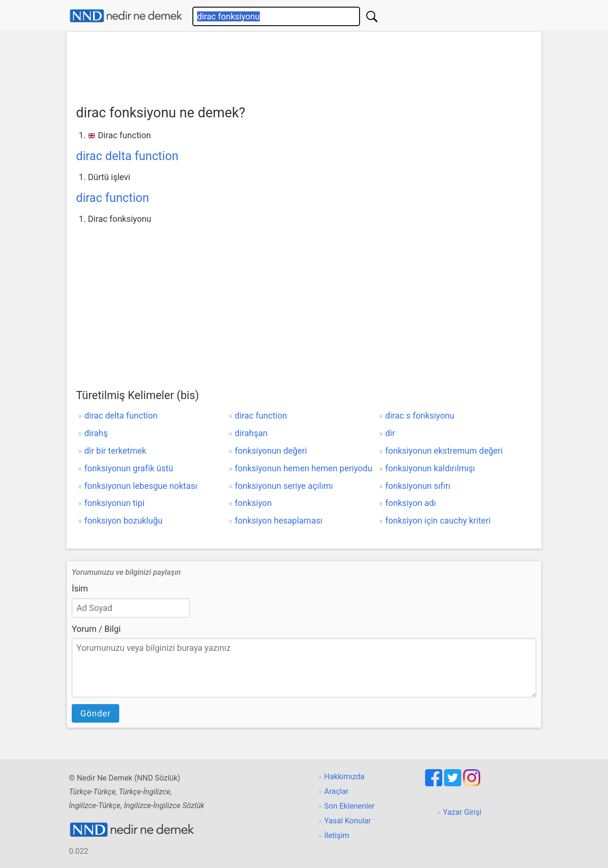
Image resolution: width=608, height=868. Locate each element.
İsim (80, 588)
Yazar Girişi (462, 812)
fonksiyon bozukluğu (123, 520)
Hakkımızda (345, 777)
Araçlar (337, 791)
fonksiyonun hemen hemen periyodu (303, 468)
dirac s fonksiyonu (420, 415)
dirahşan (251, 433)
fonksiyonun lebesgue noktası (141, 486)
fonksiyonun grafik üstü (128, 468)
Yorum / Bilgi (96, 629)
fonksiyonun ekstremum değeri (444, 451)
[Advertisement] (304, 65)
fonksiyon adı (411, 503)
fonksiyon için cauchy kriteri (438, 520)
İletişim (337, 835)
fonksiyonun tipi (114, 503)
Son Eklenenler (350, 806)
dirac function (113, 198)
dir (390, 433)
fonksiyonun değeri (271, 451)
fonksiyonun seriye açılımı (284, 486)
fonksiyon (253, 503)
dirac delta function (127, 156)
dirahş (96, 433)
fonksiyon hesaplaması (278, 520)
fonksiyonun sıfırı (418, 486)
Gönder (95, 713)
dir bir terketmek (115, 451)
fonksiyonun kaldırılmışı (430, 468)
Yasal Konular (348, 821)
